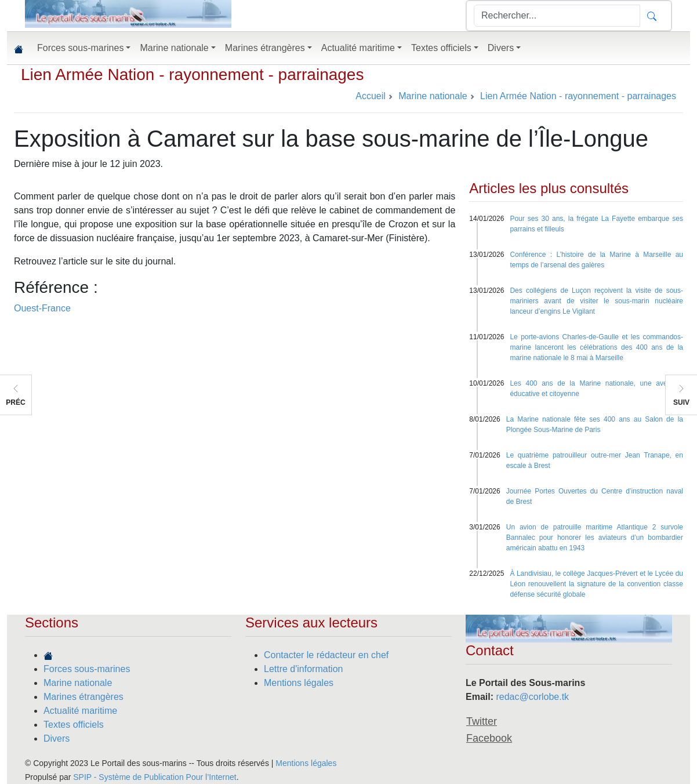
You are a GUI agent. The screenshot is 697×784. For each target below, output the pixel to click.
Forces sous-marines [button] (80, 48)
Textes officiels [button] (441, 48)
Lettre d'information (303, 669)
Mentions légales (299, 683)
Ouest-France (42, 308)
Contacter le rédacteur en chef (326, 655)
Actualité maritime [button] (358, 48)
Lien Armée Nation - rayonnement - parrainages (192, 75)
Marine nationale (78, 683)
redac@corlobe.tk (532, 697)
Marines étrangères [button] (265, 48)
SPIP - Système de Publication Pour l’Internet (155, 777)
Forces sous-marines (87, 669)
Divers (57, 738)
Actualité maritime (80, 711)
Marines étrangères (84, 697)
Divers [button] (501, 48)
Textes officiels (74, 725)
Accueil (371, 96)
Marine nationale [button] (174, 48)
